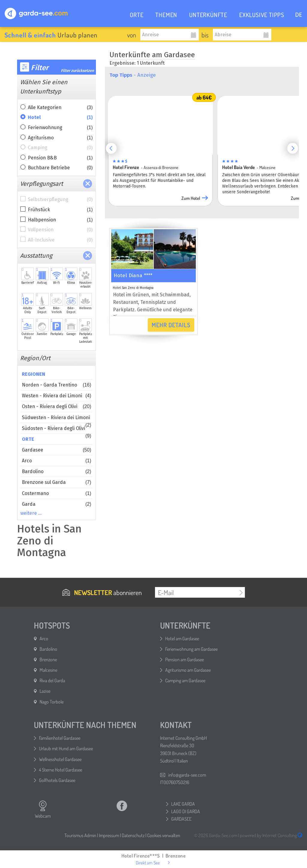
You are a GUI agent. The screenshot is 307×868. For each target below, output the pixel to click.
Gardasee (57, 450)
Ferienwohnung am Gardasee (191, 649)
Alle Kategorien (60, 108)
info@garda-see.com (187, 775)
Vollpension (60, 230)
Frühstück (60, 210)
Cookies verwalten (164, 835)
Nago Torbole (52, 702)
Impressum (109, 835)
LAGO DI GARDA (186, 811)
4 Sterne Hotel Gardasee (61, 770)
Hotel (60, 117)
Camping (60, 148)
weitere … (31, 513)
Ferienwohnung (60, 128)
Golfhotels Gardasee (57, 780)
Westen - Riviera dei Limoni (57, 396)
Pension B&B (60, 158)
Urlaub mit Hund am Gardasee (66, 748)
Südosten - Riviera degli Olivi (57, 430)
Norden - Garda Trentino (57, 385)
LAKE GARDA (183, 804)
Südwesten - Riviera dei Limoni (57, 419)
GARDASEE (181, 819)
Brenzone (48, 659)
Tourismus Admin (80, 835)
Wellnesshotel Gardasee (60, 759)
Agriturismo (60, 138)
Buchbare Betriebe (60, 168)
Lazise (45, 691)
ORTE (137, 15)
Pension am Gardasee (185, 659)
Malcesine (48, 670)
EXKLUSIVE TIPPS (262, 15)
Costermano (57, 493)
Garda (57, 504)
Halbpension (60, 220)
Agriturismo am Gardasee (188, 670)
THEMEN (166, 15)
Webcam (43, 810)
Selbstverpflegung (60, 200)
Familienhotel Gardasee (60, 738)
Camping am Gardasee (185, 680)
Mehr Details (171, 325)
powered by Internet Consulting (271, 835)
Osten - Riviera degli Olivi (57, 406)
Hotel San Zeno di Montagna (133, 288)
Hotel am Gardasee (182, 638)
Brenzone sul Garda (57, 482)
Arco (57, 461)
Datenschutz (133, 835)
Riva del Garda (52, 680)
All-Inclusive (60, 240)
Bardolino (57, 471)
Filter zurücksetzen (77, 71)
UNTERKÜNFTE (208, 15)
